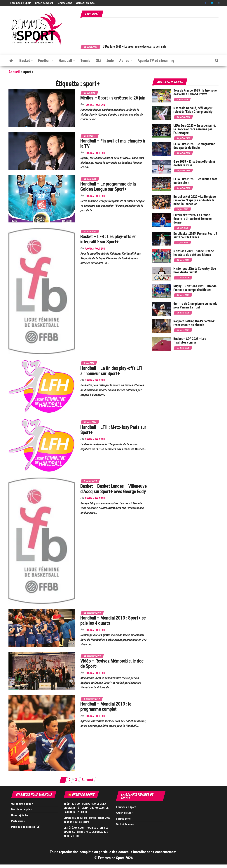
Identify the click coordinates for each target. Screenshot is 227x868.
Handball (67, 61)
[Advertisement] (151, 29)
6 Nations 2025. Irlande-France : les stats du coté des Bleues (194, 253)
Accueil (14, 72)
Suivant (87, 780)
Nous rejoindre (20, 815)
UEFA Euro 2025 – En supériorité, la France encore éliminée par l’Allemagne (195, 129)
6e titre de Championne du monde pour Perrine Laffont (195, 305)
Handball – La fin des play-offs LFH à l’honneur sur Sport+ (112, 371)
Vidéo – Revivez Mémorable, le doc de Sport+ (112, 664)
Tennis (85, 61)
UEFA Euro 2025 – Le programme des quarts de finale (140, 47)
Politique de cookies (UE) (26, 827)
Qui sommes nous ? (22, 804)
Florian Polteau (95, 105)
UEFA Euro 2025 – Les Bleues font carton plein (195, 181)
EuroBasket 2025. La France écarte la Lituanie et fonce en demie (193, 219)
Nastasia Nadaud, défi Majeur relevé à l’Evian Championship (193, 110)
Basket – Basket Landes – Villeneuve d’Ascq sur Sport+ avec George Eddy (113, 489)
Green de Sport (44, 3)
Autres (126, 61)
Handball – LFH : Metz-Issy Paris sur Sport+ (113, 430)
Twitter (212, 3)
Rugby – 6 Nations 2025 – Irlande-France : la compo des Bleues (195, 288)
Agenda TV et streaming (156, 61)
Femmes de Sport (21, 3)
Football (46, 61)
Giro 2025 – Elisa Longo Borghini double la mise (194, 163)
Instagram (218, 3)
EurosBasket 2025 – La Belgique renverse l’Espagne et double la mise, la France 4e (194, 200)
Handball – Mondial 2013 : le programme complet (106, 707)
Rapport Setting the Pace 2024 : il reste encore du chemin (195, 323)
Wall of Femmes (85, 3)
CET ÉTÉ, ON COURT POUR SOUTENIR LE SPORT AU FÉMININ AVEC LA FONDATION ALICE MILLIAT (86, 832)
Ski (98, 61)
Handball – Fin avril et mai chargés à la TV (113, 144)
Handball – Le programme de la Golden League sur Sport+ (108, 187)
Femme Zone (64, 3)
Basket (26, 61)
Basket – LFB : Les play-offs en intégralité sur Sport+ (108, 239)
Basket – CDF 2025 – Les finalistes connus (190, 340)
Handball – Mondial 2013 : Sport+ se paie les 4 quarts (113, 621)
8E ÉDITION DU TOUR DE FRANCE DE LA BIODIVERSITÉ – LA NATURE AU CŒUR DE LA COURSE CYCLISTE (86, 808)
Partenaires (18, 821)
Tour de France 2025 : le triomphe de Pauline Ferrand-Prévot (195, 92)
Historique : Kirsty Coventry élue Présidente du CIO (195, 270)
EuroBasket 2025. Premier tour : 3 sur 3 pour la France (195, 235)
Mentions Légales (22, 809)
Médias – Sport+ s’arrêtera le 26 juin (113, 98)
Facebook (206, 3)
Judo (110, 61)
